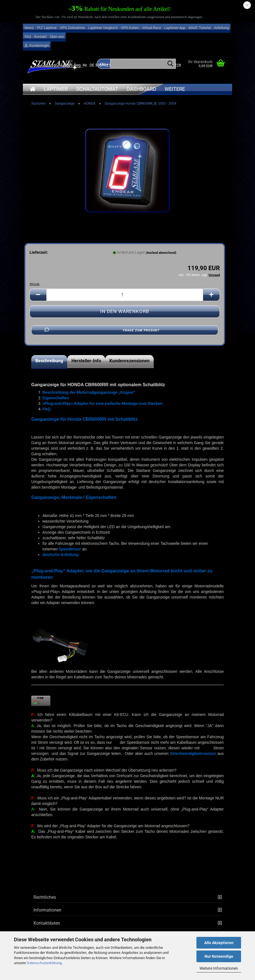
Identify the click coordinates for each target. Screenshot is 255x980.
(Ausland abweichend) (161, 253)
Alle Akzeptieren (219, 943)
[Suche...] (170, 64)
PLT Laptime (47, 28)
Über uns (57, 37)
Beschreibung (49, 361)
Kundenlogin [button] (37, 45)
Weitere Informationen (219, 968)
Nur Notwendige (219, 956)
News (29, 28)
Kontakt (40, 37)
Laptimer (56, 89)
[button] (38, 295)
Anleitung (221, 28)
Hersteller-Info (86, 361)
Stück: (35, 284)
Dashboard (141, 89)
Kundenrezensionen (129, 361)
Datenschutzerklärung (44, 963)
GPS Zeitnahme (72, 28)
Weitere (175, 89)
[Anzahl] (125, 295)
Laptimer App (175, 28)
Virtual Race (151, 28)
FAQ (28, 37)
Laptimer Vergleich (103, 28)
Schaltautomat (97, 89)
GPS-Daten (130, 28)
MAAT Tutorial (200, 28)
